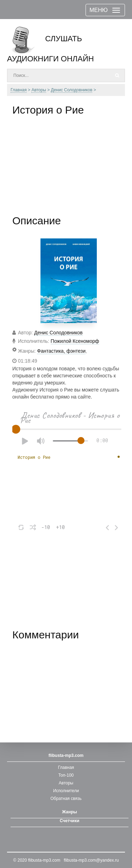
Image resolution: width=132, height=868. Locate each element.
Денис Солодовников (58, 333)
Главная (66, 767)
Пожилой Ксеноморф (75, 341)
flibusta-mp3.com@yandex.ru (91, 860)
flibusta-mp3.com (44, 860)
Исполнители (66, 791)
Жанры (70, 812)
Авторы (66, 783)
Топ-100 (66, 775)
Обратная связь (66, 799)
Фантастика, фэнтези (61, 351)
